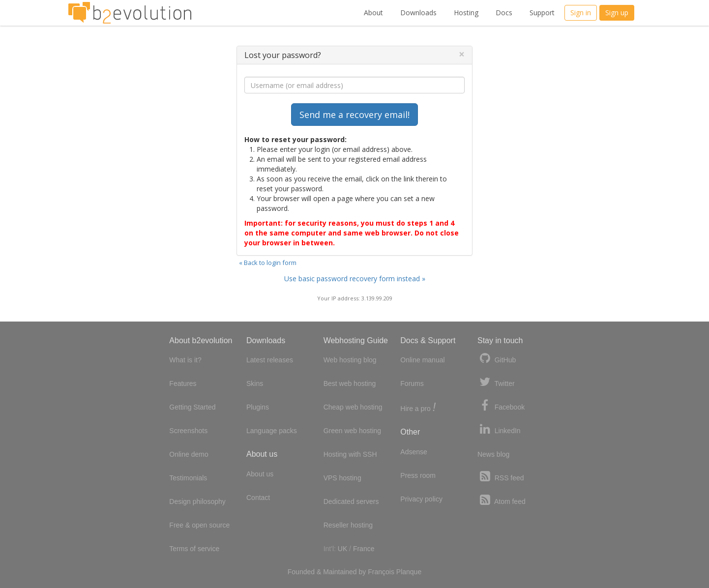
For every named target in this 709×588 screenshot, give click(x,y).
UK (342, 549)
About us (260, 474)
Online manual (422, 360)
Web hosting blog (350, 360)
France (364, 549)
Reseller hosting (348, 525)
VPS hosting (342, 478)
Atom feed (502, 500)
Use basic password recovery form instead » (355, 279)
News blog (493, 454)
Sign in (581, 13)
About (373, 13)
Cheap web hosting (353, 407)
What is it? (185, 360)
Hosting (466, 13)
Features (183, 383)
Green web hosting (353, 431)
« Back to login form (268, 263)
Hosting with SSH (350, 454)
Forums (412, 383)
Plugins (258, 407)
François (381, 572)
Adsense (414, 452)
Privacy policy (421, 499)
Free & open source (199, 525)
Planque (409, 572)
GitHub (497, 359)
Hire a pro (418, 408)
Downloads (418, 13)
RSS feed (501, 477)
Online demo (189, 454)
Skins (255, 383)
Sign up (617, 13)
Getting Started (192, 407)
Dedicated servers (351, 501)
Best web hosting (350, 383)
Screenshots (188, 431)
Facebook (501, 406)
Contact (258, 498)
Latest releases (270, 360)
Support (542, 13)
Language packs (272, 431)
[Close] (462, 54)
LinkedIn (499, 429)
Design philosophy (197, 501)
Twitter (496, 382)
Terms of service (194, 549)
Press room (418, 475)
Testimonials (188, 478)
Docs (504, 13)
